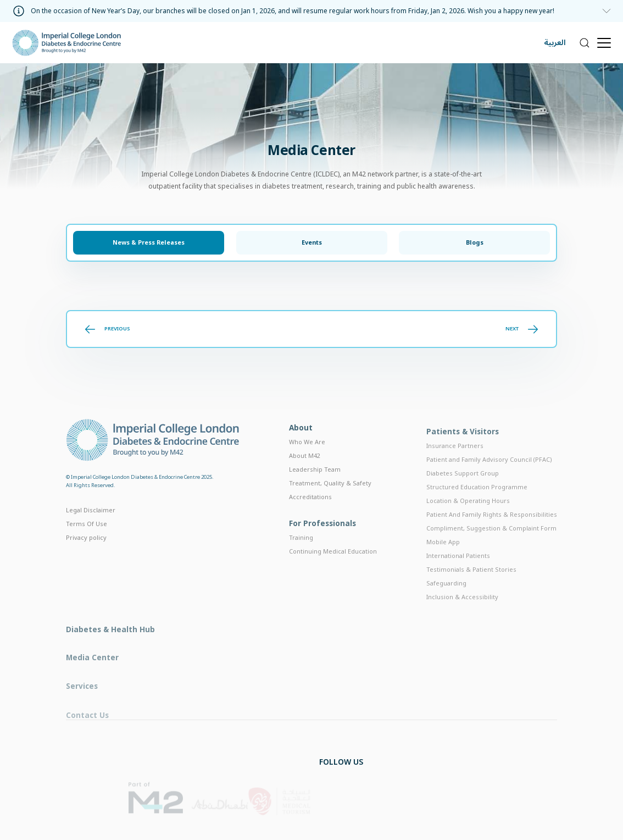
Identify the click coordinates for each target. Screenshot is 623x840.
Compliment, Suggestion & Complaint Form (491, 546)
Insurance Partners (455, 464)
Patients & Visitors (463, 449)
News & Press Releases (149, 243)
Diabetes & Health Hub (110, 649)
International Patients (458, 573)
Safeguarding (446, 601)
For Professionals (322, 539)
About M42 (305, 469)
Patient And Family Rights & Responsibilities (492, 532)
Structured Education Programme (477, 504)
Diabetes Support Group (463, 491)
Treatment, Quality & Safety (330, 497)
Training (301, 553)
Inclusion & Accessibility (462, 614)
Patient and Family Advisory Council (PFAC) (489, 477)
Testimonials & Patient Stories (471, 587)
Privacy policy (86, 549)
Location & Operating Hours (468, 518)
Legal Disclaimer (91, 522)
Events (312, 243)
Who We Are (307, 455)
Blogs (475, 243)
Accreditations (310, 510)
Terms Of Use (87, 536)
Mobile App (443, 559)
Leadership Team (315, 483)
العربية (555, 43)
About (301, 441)
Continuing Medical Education (333, 567)
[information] (312, 11)
